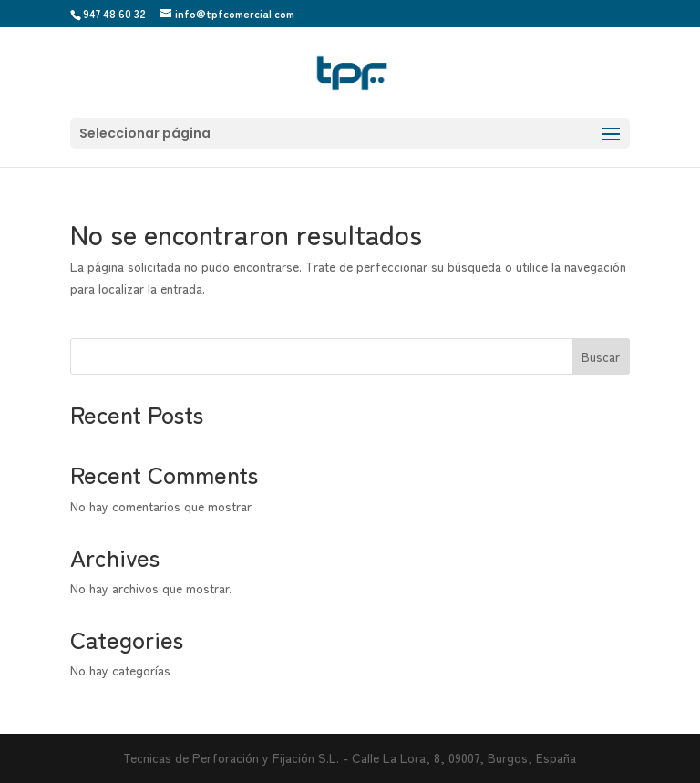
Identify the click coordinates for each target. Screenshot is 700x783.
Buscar (601, 356)
